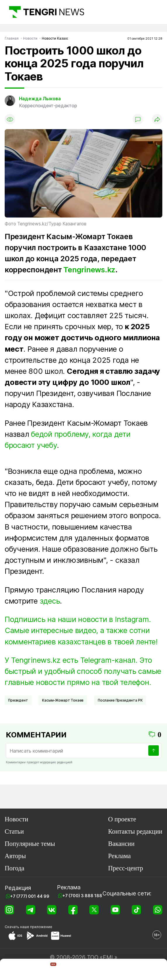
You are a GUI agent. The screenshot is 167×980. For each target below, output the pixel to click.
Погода (14, 868)
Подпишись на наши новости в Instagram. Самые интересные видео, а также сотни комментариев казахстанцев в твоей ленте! (81, 630)
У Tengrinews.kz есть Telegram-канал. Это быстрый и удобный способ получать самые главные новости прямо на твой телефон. (83, 671)
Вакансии (121, 844)
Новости (16, 819)
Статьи (14, 831)
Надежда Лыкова (40, 99)
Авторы (15, 856)
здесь (50, 601)
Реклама (119, 856)
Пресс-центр (126, 868)
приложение (41, 927)
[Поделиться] (157, 119)
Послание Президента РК (120, 700)
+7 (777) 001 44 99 (30, 896)
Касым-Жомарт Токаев (63, 700)
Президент (18, 700)
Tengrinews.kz (89, 270)
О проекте (122, 819)
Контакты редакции (135, 831)
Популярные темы (30, 844)
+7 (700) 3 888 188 (82, 896)
